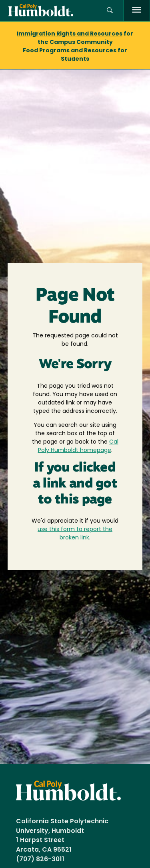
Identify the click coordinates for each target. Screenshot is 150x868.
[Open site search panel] (110, 11)
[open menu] (137, 11)
